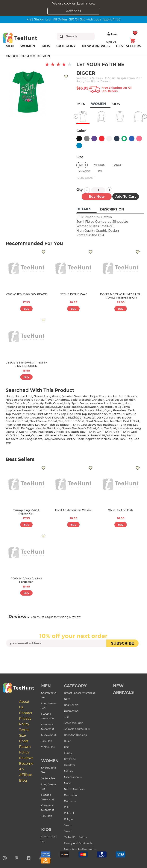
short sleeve (38, 421)
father (39, 400)
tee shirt (116, 421)
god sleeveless (91, 425)
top (8, 414)
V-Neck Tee (48, 747)
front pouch (128, 396)
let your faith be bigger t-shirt (57, 425)
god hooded (73, 407)
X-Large (85, 171)
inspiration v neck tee (53, 432)
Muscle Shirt (49, 735)
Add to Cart (126, 197)
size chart (86, 178)
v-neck (78, 439)
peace (21, 407)
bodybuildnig (94, 410)
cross (110, 400)
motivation (91, 407)
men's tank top (55, 414)
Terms (24, 730)
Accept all (74, 11)
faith (48, 403)
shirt (25, 421)
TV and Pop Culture (76, 837)
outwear (37, 435)
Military (69, 771)
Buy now (97, 197)
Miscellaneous (73, 777)
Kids (46, 46)
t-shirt (53, 421)
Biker (67, 741)
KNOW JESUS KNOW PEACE (26, 294)
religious (47, 407)
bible (74, 400)
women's (113, 435)
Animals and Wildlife (77, 729)
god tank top (77, 414)
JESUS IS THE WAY (73, 294)
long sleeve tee (65, 428)
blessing (85, 400)
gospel (58, 403)
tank (131, 410)
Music (68, 783)
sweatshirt (81, 396)
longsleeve (52, 396)
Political (69, 813)
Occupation (71, 795)
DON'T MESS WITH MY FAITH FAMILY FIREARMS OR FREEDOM (121, 298)
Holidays (69, 765)
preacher (32, 407)
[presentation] (74, 656)
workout (18, 414)
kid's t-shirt (121, 432)
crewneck (37, 417)
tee (61, 421)
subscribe (122, 643)
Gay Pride (70, 759)
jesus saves (121, 407)
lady (47, 439)
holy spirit (71, 403)
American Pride (74, 723)
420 (66, 717)
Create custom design (28, 56)
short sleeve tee (97, 421)
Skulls (68, 825)
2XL (100, 171)
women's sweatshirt (91, 435)
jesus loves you (91, 403)
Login (112, 34)
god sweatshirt (56, 417)
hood (10, 396)
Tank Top (47, 741)
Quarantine (71, 711)
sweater (67, 396)
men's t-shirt (87, 428)
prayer (49, 400)
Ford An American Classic (73, 510)
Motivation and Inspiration (80, 849)
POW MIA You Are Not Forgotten (26, 580)
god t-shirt (131, 421)
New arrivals (96, 46)
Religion (69, 819)
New (67, 699)
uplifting (106, 407)
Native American (74, 789)
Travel (68, 831)
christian (98, 400)
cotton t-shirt (74, 421)
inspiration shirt (99, 414)
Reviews (26, 758)
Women (28, 46)
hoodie (20, 396)
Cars (67, 747)
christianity (36, 403)
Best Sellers (71, 705)
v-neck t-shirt (26, 432)
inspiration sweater (82, 417)
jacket (25, 435)
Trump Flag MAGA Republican (26, 512)
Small (82, 165)
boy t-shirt (88, 432)
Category (66, 46)
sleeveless (120, 410)
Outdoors (70, 801)
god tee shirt (107, 428)
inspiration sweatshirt (21, 410)
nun (128, 403)
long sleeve (35, 396)
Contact (26, 713)
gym (108, 410)
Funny (68, 753)
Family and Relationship (79, 843)
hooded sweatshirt (19, 400)
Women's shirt (62, 439)
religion (130, 400)
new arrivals (123, 689)
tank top (126, 439)
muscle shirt (34, 414)
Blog (23, 781)
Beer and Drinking (76, 735)
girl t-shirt (104, 432)
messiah (118, 403)
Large (117, 165)
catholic (21, 403)
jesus (119, 400)
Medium (100, 165)
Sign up (111, 42)
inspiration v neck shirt (102, 439)
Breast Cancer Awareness (79, 693)
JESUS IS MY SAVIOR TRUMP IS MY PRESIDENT (26, 364)
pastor (10, 407)
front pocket (108, 396)
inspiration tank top (118, 425)
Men (10, 46)
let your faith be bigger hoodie (61, 410)
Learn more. (86, 3)
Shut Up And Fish (121, 510)
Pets (67, 807)
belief (10, 403)
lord (107, 403)
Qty (80, 190)
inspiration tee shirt (20, 425)
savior (59, 407)
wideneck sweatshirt (60, 435)
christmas (62, 400)
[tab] (87, 210)
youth (75, 432)
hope (94, 396)
